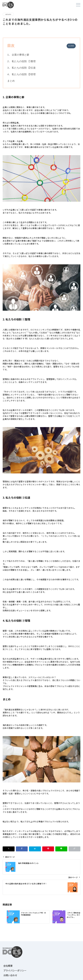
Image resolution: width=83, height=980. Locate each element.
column (8, 14)
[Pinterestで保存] (48, 849)
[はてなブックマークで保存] (35, 849)
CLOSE (71, 46)
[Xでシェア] (9, 849)
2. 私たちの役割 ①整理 (21, 62)
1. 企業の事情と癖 (18, 55)
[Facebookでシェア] (22, 849)
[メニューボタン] (78, 5)
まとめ (11, 81)
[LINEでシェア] (61, 849)
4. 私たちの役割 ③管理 (21, 75)
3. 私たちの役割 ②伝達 (21, 68)
